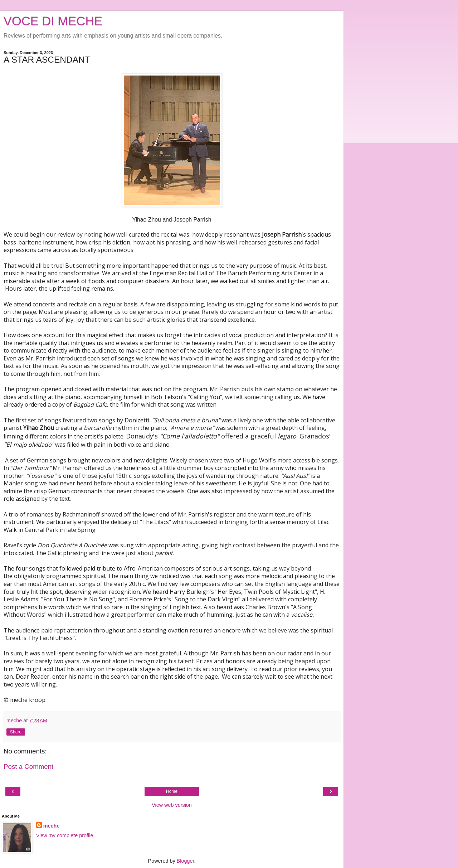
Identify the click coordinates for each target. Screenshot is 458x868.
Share (16, 732)
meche (52, 826)
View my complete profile (65, 835)
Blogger (186, 861)
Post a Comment (28, 767)
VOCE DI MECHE (53, 21)
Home (172, 791)
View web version (172, 805)
